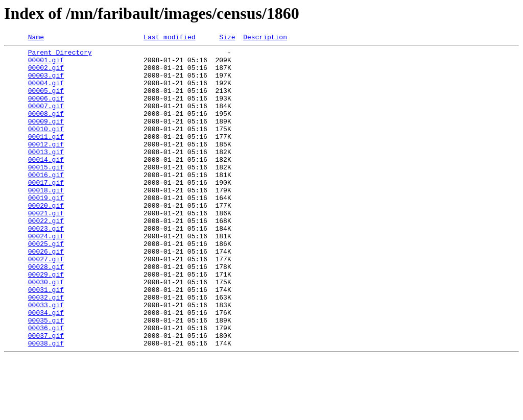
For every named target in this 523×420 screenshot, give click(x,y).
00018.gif (46, 220)
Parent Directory (60, 55)
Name (36, 38)
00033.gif (46, 358)
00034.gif (46, 367)
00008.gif (46, 129)
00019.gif (46, 230)
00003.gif (46, 83)
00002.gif (46, 73)
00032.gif (46, 349)
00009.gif (46, 138)
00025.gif (46, 285)
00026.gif (46, 294)
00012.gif (46, 165)
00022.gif (46, 257)
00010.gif (46, 147)
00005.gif (46, 101)
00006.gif (46, 110)
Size (227, 38)
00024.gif (46, 276)
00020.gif (46, 239)
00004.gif (46, 92)
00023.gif (46, 266)
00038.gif (46, 404)
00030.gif (46, 331)
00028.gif (46, 312)
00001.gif (46, 64)
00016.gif (46, 202)
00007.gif (46, 119)
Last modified (169, 38)
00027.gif (46, 303)
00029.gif (46, 322)
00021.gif (46, 248)
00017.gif (46, 211)
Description (265, 38)
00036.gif (46, 386)
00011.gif (46, 156)
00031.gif (46, 340)
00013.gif (46, 175)
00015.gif (46, 193)
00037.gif (46, 395)
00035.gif (46, 377)
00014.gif (46, 184)
